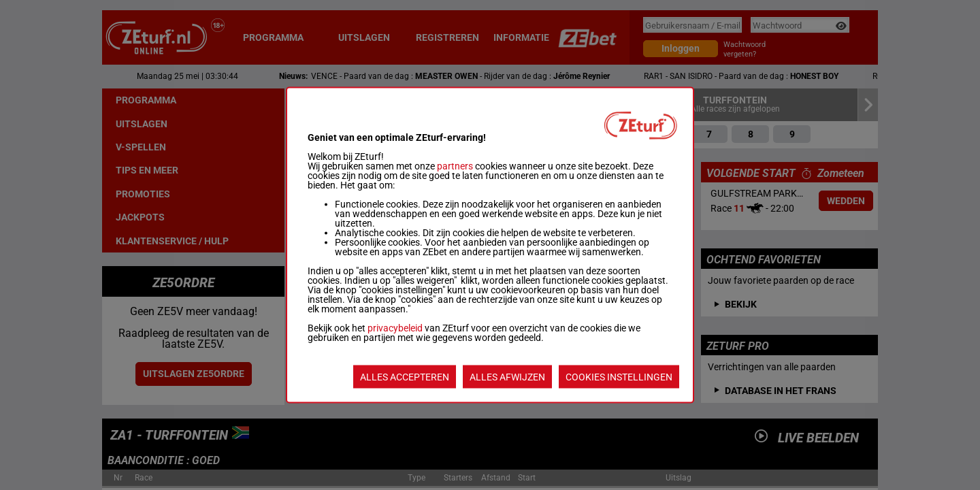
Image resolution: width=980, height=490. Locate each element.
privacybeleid (395, 328)
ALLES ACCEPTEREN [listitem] (405, 377)
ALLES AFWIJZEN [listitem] (507, 377)
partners (455, 166)
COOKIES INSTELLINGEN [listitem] (619, 377)
